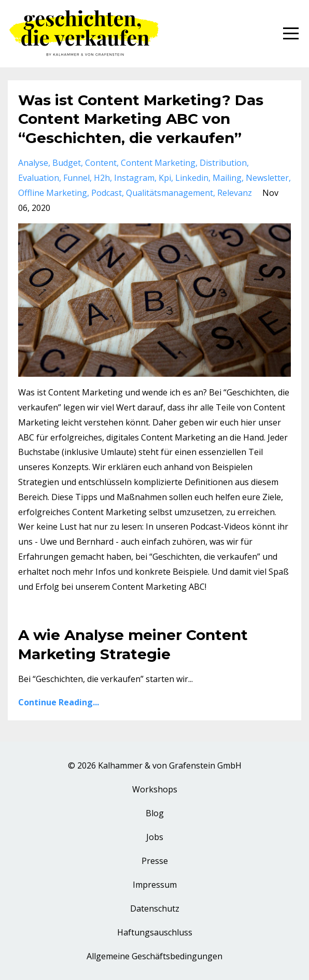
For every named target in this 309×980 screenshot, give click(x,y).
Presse (155, 861)
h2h (102, 178)
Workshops (155, 789)
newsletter (267, 178)
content (101, 163)
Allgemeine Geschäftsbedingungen (154, 956)
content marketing (158, 163)
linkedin (192, 178)
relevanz (235, 193)
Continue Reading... (59, 702)
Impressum (155, 885)
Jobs (155, 837)
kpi (165, 178)
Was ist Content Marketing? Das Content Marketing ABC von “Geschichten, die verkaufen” (141, 119)
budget (67, 163)
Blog (155, 813)
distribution (223, 163)
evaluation (39, 178)
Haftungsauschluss (155, 932)
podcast (107, 193)
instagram (134, 178)
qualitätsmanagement (170, 193)
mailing (227, 178)
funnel (76, 178)
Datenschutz (155, 908)
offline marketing (53, 193)
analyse (33, 163)
